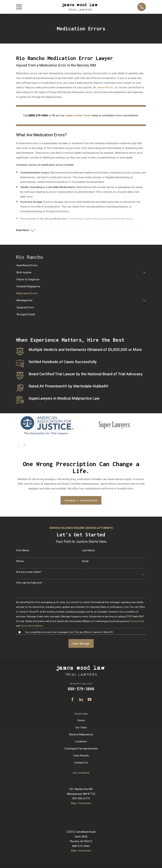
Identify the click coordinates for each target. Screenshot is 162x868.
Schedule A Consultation (81, 501)
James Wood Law (107, 87)
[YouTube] (90, 700)
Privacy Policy (137, 621)
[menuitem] (81, 266)
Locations (81, 742)
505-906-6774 (81, 799)
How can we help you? (29, 583)
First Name (23, 551)
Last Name (88, 551)
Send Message (81, 644)
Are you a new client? (29, 572)
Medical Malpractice (81, 735)
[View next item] (25, 445)
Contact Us (81, 763)
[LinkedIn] (81, 700)
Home (81, 721)
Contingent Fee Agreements (81, 749)
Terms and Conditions (32, 626)
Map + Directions (81, 803)
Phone (20, 561)
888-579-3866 (81, 689)
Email (85, 561)
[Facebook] (72, 700)
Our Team (81, 728)
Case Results (81, 756)
